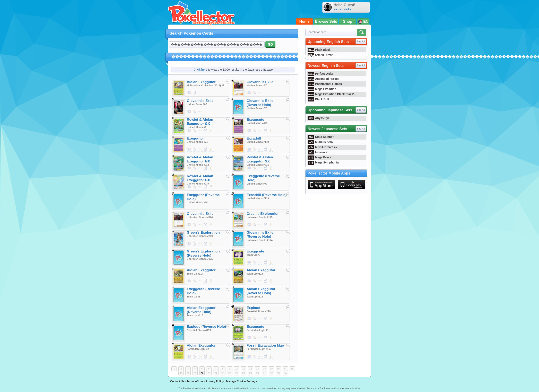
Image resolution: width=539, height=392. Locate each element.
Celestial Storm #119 (259, 311)
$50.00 (200, 187)
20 (188, 373)
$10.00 (206, 187)
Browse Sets (326, 21)
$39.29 (189, 187)
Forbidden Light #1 (258, 330)
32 (271, 373)
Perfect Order (320, 74)
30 (257, 373)
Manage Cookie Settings (242, 381)
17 (285, 369)
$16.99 (211, 131)
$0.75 (271, 149)
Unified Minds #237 (198, 184)
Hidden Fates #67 (197, 104)
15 (271, 369)
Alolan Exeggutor (201, 82)
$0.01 (249, 93)
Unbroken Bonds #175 (260, 217)
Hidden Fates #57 (257, 86)
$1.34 (260, 262)
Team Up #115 (255, 274)
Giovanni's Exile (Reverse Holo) (260, 103)
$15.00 (200, 131)
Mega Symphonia (323, 162)
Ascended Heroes (323, 79)
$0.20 (255, 225)
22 (202, 373)
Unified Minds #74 (197, 142)
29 (251, 373)
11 (244, 369)
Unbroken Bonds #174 (200, 217)
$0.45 (271, 281)
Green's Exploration (263, 214)
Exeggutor (195, 138)
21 (195, 373)
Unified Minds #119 (258, 142)
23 (209, 373)
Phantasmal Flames (325, 84)
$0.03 (206, 281)
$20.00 (200, 112)
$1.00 (260, 149)
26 (230, 373)
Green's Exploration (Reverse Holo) (203, 253)
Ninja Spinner (321, 137)
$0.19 (271, 262)
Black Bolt (318, 99)
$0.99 (260, 93)
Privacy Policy (215, 381)
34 (285, 373)
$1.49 (195, 112)
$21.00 (206, 243)
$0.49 (195, 149)
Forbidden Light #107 (259, 349)
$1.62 (200, 281)
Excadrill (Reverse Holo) (267, 195)
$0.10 (195, 93)
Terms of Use (195, 381)
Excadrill (254, 138)
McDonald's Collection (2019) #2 (206, 86)
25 (223, 373)
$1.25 (200, 225)
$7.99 (211, 168)
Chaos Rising (320, 55)
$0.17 (249, 338)
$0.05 (249, 225)
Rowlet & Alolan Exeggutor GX (200, 122)
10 (237, 369)
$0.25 (195, 131)
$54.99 (271, 168)
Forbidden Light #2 (198, 349)
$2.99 (189, 112)
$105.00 (200, 243)
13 (257, 369)
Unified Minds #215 (258, 165)
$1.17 (260, 338)
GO (270, 44)
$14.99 (211, 187)
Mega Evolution (322, 89)
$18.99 (189, 168)
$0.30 (211, 225)
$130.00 (260, 168)
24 (216, 373)
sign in (337, 9)
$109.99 (249, 168)
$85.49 (195, 243)
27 (237, 373)
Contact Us (177, 381)
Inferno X (318, 152)
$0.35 (271, 131)
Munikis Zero (320, 142)
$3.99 (206, 131)
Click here (200, 70)
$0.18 (189, 281)
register (347, 9)
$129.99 (211, 243)
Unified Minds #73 (257, 123)
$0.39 (255, 93)
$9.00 (266, 168)
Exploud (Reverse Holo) (206, 327)
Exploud (253, 308)
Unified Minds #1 (196, 127)
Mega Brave (319, 157)
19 (181, 373)
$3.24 (200, 356)
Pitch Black (319, 50)
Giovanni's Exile (260, 82)
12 (251, 369)
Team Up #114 (195, 274)
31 (264, 373)
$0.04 (206, 149)
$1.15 (260, 131)
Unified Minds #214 (198, 165)
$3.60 (189, 93)
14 (264, 369)
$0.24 (271, 338)
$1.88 (260, 281)
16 (278, 369)
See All (361, 42)
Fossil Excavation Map (265, 345)
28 (244, 373)
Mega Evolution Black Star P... (332, 94)
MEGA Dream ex (322, 147)
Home (305, 21)
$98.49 (189, 243)
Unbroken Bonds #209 (200, 236)
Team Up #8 (253, 255)
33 (278, 373)
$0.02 (266, 131)
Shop (348, 21)
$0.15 (249, 149)
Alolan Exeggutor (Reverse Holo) (261, 291)
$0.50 (211, 281)
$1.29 (200, 149)
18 (292, 369)
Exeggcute (255, 120)
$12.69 (189, 131)
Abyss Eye (319, 118)
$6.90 (206, 168)
